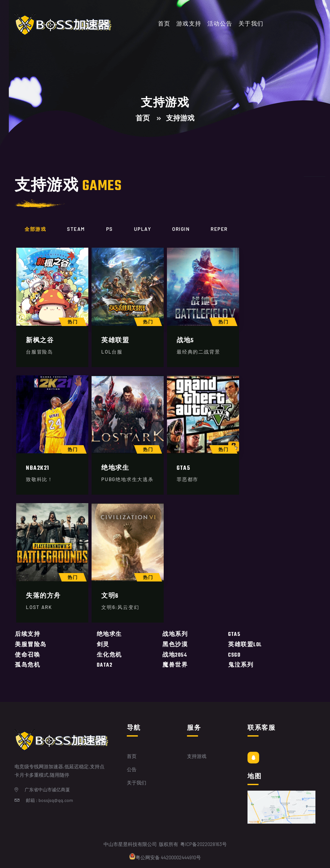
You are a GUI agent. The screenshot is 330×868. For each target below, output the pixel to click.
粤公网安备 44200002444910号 (165, 857)
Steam (76, 229)
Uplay (143, 229)
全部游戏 (35, 229)
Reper (219, 229)
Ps (110, 229)
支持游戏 (197, 756)
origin (181, 229)
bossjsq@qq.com (56, 800)
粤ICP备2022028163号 (203, 844)
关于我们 (251, 24)
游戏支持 (189, 24)
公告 (132, 769)
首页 (164, 24)
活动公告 (220, 24)
